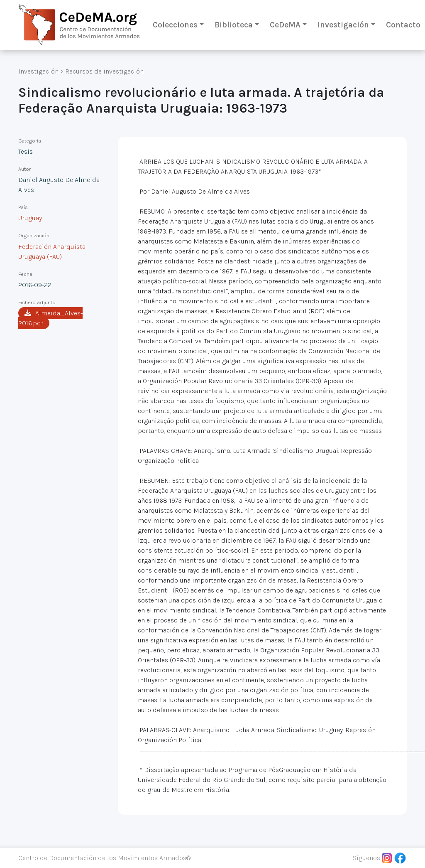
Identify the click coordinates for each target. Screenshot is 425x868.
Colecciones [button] (175, 25)
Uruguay (30, 218)
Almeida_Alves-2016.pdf (50, 318)
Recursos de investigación (104, 71)
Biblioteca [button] (234, 25)
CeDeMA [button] (285, 25)
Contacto (403, 25)
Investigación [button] (343, 25)
